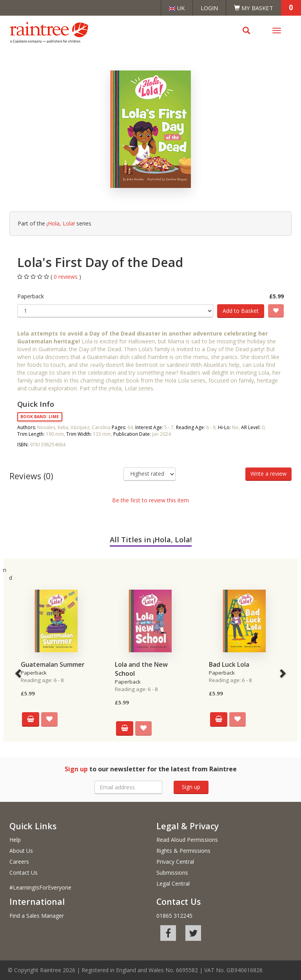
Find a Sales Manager (37, 916)
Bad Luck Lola (229, 664)
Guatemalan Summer (53, 664)
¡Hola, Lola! (61, 223)
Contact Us (24, 873)
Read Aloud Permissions (187, 840)
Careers (19, 862)
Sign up (191, 787)
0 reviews (66, 277)
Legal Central (173, 883)
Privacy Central (175, 862)
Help (15, 840)
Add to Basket (241, 311)
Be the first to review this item (150, 500)
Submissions (172, 873)
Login (209, 8)
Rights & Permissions (183, 851)
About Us (21, 851)
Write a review (268, 474)
